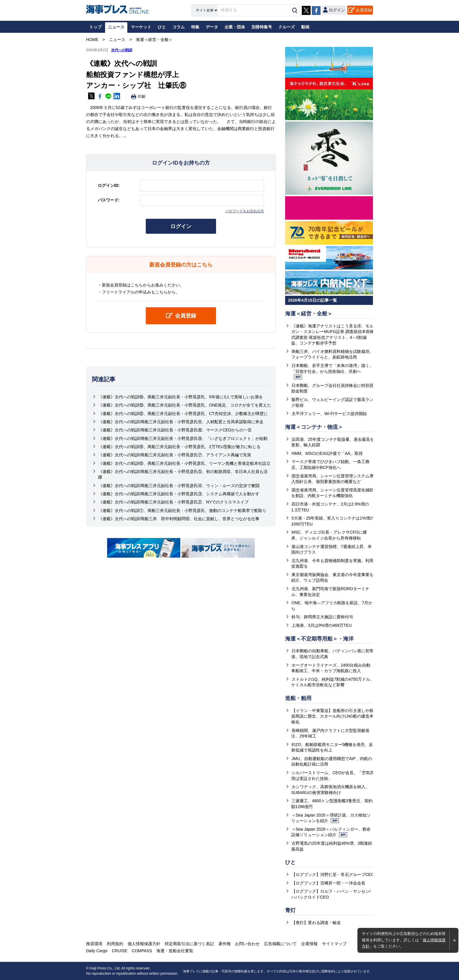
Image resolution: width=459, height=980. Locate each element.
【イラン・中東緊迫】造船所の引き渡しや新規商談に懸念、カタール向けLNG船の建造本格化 (332, 716)
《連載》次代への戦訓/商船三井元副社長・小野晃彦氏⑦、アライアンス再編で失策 (175, 455)
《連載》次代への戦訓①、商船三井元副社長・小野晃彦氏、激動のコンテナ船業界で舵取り (182, 511)
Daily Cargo (97, 951)
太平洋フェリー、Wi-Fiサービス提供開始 (329, 414)
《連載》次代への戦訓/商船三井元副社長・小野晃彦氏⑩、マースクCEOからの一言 (175, 430)
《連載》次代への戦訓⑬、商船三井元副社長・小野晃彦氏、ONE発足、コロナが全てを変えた (185, 405)
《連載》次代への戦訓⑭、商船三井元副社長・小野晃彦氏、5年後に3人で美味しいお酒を (181, 397)
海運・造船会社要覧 (175, 951)
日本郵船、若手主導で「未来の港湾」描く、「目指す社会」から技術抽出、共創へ (332, 371)
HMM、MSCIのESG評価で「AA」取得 (327, 453)
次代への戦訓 (122, 50)
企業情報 (309, 944)
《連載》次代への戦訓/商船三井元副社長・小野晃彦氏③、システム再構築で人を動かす (179, 494)
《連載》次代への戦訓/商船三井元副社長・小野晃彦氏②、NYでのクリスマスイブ (173, 502)
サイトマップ (334, 944)
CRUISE (120, 951)
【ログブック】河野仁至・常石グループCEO (333, 875)
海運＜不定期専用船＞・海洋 (319, 639)
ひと (290, 862)
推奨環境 (94, 944)
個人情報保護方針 (144, 944)
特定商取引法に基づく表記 (189, 944)
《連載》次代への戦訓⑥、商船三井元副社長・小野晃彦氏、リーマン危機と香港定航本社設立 (184, 463)
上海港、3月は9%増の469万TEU (322, 625)
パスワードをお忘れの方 (245, 211)
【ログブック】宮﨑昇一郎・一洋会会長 (328, 883)
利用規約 (115, 944)
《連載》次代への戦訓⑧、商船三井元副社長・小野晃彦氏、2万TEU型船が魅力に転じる (179, 447)
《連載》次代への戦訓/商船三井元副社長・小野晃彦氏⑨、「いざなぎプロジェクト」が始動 (183, 438)
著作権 (225, 944)
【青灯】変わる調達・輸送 (316, 923)
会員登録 (364, 10)
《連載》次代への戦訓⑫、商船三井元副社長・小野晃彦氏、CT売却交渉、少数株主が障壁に (183, 414)
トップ (95, 27)
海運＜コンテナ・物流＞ (314, 427)
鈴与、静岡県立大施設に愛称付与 (322, 617)
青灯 (290, 910)
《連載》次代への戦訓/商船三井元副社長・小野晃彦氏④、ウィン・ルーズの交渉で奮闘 (179, 486)
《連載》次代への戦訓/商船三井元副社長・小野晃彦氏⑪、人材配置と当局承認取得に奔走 (181, 422)
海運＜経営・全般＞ (309, 314)
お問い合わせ (247, 944)
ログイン (181, 226)
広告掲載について (280, 944)
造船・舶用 (298, 698)
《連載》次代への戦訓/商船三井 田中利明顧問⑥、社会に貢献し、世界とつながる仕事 (179, 519)
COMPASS (142, 951)
